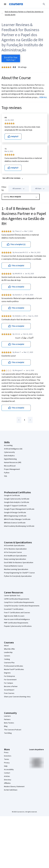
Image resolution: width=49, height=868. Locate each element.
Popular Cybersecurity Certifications (18, 626)
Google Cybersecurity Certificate (17, 499)
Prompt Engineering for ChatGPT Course (19, 573)
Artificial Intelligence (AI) (13, 449)
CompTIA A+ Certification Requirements (19, 602)
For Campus (9, 683)
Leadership (8, 652)
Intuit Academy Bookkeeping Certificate (19, 526)
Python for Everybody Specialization (18, 576)
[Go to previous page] (19, 420)
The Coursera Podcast (13, 730)
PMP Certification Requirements (16, 623)
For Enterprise (9, 676)
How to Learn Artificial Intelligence (17, 619)
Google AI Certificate (12, 496)
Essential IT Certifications (14, 609)
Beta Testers (9, 723)
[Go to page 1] (25, 420)
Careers (7, 656)
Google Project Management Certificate (19, 509)
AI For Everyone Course (13, 552)
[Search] (44, 4)
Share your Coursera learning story (17, 697)
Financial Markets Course (13, 566)
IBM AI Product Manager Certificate (17, 519)
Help (6, 766)
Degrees (7, 673)
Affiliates (7, 783)
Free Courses (9, 693)
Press (6, 753)
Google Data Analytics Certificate (17, 502)
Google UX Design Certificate (15, 513)
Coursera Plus (9, 663)
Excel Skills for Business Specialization (19, 563)
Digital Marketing (10, 459)
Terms (7, 759)
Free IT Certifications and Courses (17, 613)
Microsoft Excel (10, 466)
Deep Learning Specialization (15, 559)
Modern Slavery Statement (14, 787)
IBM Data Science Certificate (15, 523)
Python (7, 473)
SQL (6, 476)
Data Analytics (9, 456)
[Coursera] (16, 4)
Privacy (7, 763)
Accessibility (9, 770)
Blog (6, 726)
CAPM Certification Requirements (17, 599)
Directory (8, 780)
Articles (7, 776)
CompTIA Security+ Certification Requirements (22, 606)
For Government (10, 680)
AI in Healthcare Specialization (15, 556)
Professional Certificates (14, 666)
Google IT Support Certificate (15, 506)
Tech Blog (8, 733)
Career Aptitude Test (12, 596)
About (6, 646)
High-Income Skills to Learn (14, 616)
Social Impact (9, 690)
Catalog (7, 659)
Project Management (12, 469)
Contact (7, 773)
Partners (7, 720)
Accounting (8, 445)
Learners (7, 716)
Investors (8, 756)
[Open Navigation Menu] (5, 4)
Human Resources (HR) (13, 462)
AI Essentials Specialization (14, 546)
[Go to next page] (30, 420)
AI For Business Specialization (15, 549)
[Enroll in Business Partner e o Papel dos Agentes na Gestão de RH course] (11, 58)
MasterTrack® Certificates (14, 669)
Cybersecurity (9, 452)
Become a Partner (11, 686)
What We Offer (9, 649)
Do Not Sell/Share (11, 790)
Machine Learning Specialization (16, 569)
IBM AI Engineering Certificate (15, 516)
